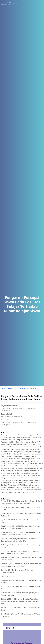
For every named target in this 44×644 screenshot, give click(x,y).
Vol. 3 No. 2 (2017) (22, 388)
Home (3, 388)
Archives (10, 388)
